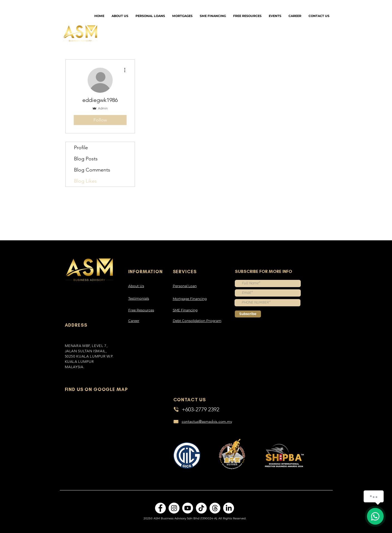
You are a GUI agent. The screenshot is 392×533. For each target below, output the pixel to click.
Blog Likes (85, 181)
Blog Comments (92, 170)
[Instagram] (174, 508)
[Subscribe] (248, 314)
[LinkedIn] (229, 508)
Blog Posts (86, 159)
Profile (81, 148)
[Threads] (215, 508)
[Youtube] (188, 508)
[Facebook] (160, 508)
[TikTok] (201, 508)
